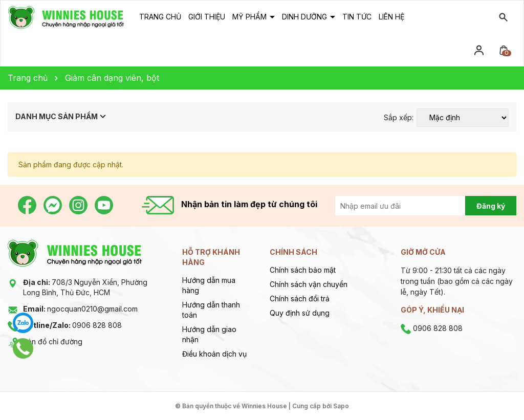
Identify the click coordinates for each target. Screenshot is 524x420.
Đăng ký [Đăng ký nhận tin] (491, 206)
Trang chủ (160, 17)
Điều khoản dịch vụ (214, 354)
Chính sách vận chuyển (309, 284)
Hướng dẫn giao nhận (209, 334)
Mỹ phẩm (250, 17)
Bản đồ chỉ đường (53, 341)
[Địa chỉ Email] (412, 206)
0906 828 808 (72, 325)
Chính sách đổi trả (300, 299)
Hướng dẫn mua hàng (209, 285)
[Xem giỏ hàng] (504, 49)
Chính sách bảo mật (303, 270)
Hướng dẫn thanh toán (211, 310)
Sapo (341, 406)
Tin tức (357, 17)
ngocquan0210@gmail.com (80, 309)
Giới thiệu (207, 17)
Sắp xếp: (399, 118)
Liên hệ (391, 17)
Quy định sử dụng (300, 313)
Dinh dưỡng (305, 17)
